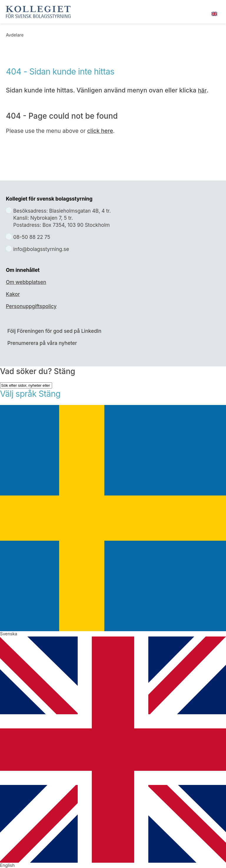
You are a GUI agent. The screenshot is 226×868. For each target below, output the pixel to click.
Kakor (13, 294)
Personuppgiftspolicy (31, 306)
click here (100, 131)
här (202, 91)
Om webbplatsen (26, 282)
